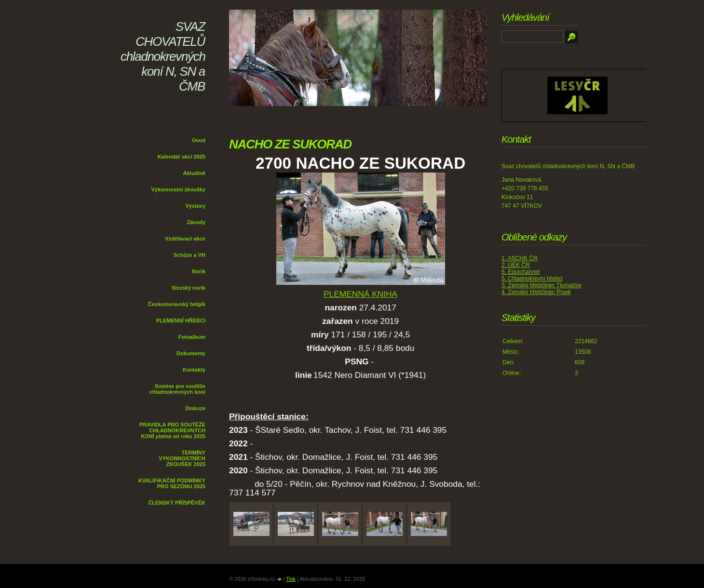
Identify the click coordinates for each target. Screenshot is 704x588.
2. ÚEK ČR (516, 265)
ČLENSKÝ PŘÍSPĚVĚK (177, 503)
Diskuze (195, 408)
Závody (196, 222)
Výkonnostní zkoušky (178, 189)
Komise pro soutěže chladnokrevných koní (177, 389)
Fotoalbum (192, 337)
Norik (199, 271)
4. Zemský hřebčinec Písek (536, 292)
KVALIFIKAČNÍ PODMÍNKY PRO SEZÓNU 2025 (172, 483)
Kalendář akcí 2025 (182, 157)
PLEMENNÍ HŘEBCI (181, 321)
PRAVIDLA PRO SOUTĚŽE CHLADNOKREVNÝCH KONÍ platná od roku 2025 (172, 430)
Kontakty (194, 370)
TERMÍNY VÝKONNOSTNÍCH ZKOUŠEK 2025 (182, 458)
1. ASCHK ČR (520, 258)
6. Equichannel (521, 272)
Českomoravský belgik (177, 304)
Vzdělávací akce (185, 239)
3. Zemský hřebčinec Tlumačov (542, 285)
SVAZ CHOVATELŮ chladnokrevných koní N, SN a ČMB (163, 56)
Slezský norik (189, 288)
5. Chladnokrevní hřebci (532, 279)
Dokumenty (191, 353)
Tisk (291, 579)
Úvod (199, 140)
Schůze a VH (190, 255)
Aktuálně (194, 173)
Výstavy (195, 206)
